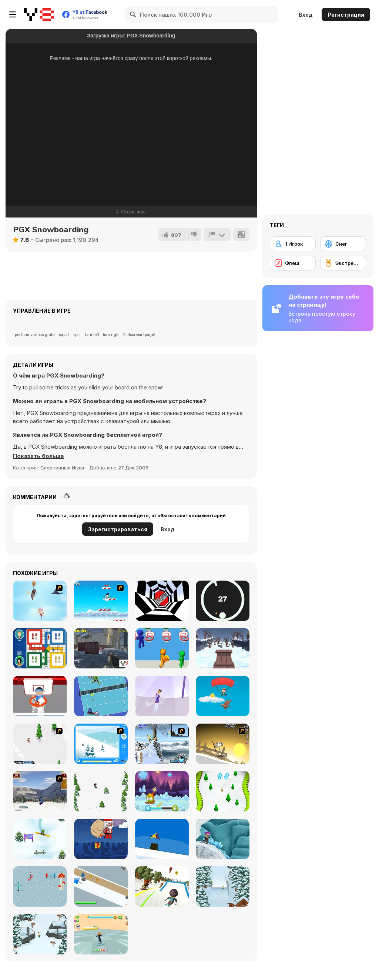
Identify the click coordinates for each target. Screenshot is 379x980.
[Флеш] (293, 263)
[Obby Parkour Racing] (101, 934)
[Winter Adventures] (162, 791)
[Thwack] (101, 696)
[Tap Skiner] (101, 791)
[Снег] (343, 244)
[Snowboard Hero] (40, 839)
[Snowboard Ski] (223, 791)
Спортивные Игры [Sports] (62, 468)
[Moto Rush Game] (162, 744)
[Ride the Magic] (40, 886)
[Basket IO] (162, 648)
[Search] (133, 14)
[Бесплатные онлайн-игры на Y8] (39, 14)
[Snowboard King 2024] (40, 934)
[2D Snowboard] (40, 744)
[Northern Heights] (162, 696)
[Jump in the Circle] (223, 601)
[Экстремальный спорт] (343, 263)
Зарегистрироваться (118, 529)
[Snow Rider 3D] (223, 648)
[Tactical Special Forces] (101, 648)
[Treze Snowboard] (162, 839)
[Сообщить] (217, 235)
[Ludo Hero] (40, 648)
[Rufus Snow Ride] (101, 744)
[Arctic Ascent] (101, 601)
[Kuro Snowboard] (101, 886)
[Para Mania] (223, 696)
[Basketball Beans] (40, 696)
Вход (306, 15)
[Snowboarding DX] (40, 791)
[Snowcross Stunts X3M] (223, 839)
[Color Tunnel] (162, 601)
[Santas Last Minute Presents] (101, 839)
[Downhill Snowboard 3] (223, 744)
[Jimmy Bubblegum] (40, 601)
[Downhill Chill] (162, 886)
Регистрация (346, 15)
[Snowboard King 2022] (223, 886)
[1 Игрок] (293, 244)
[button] (38, 456)
